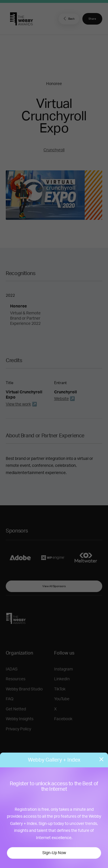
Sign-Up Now (54, 853)
